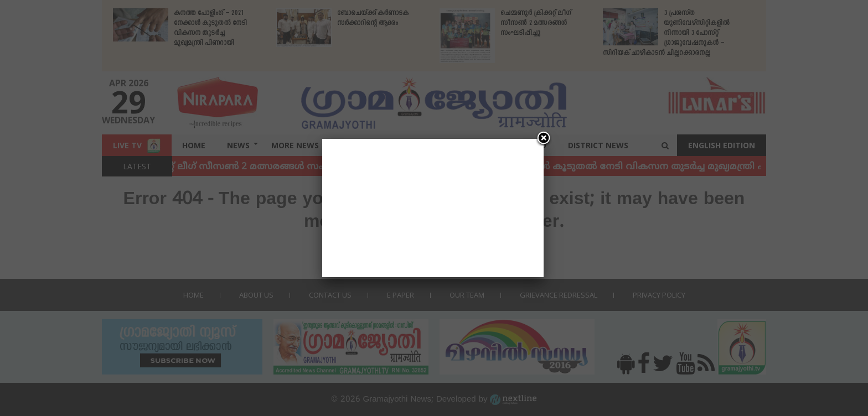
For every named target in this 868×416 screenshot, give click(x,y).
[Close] (544, 139)
